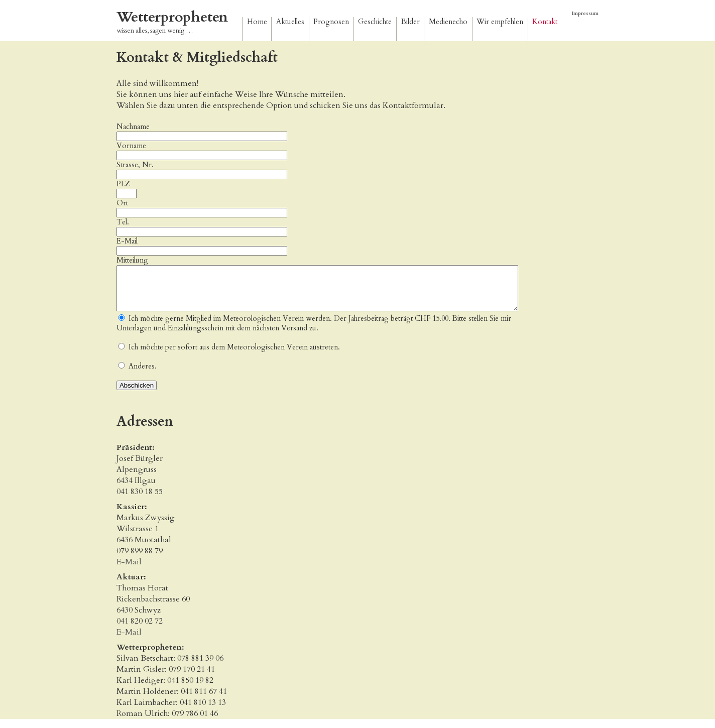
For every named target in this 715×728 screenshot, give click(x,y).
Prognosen (331, 22)
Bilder (410, 22)
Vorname (131, 146)
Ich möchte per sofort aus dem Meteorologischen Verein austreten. (234, 356)
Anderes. (143, 375)
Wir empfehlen (500, 22)
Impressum (585, 14)
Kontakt (545, 22)
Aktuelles (290, 22)
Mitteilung (132, 260)
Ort (122, 203)
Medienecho (448, 22)
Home (257, 22)
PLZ (123, 184)
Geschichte (375, 22)
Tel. (123, 222)
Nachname (133, 127)
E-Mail (202, 246)
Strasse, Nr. (135, 165)
